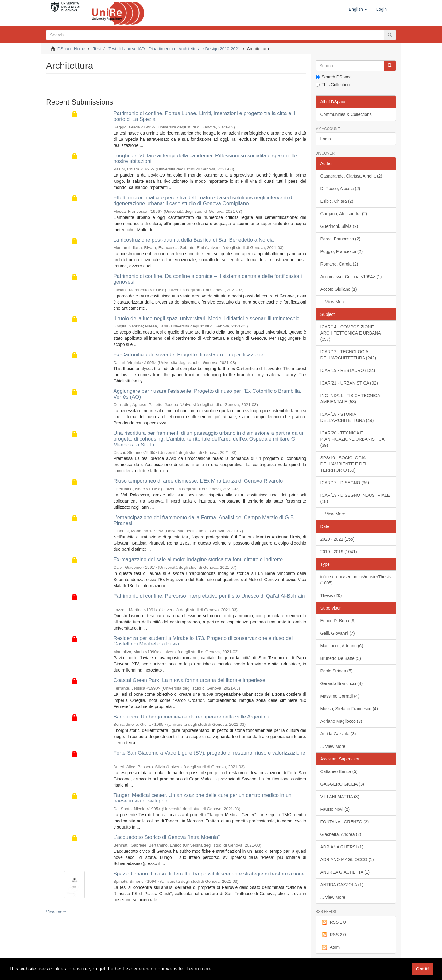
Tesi (97, 49)
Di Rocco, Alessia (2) (340, 189)
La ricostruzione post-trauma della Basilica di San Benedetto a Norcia (194, 240)
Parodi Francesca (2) (341, 239)
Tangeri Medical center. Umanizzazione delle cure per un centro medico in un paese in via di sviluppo (202, 798)
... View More (333, 302)
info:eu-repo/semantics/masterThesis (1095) (356, 580)
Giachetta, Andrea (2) (341, 834)
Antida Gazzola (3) (338, 734)
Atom (330, 947)
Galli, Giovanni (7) (338, 633)
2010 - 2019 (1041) (339, 552)
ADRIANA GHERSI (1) (342, 847)
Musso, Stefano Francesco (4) (349, 709)
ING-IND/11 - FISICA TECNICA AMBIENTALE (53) (350, 399)
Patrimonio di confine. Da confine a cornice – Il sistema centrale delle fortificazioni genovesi (207, 279)
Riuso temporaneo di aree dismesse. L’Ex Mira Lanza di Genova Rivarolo (198, 481)
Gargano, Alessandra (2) (344, 214)
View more (56, 912)
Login (326, 139)
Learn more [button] (199, 969)
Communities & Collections (346, 114)
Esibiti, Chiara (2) (337, 201)
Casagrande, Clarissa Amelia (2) (351, 176)
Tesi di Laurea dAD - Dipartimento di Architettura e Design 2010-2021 (174, 49)
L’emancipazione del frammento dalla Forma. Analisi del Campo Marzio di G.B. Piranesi (204, 520)
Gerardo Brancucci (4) (342, 683)
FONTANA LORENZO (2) (345, 822)
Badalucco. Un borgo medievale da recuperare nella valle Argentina (191, 717)
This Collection (333, 85)
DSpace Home (71, 49)
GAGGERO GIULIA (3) (342, 784)
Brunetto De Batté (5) (341, 658)
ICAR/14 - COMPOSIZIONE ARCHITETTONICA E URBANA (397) (351, 333)
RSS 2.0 (333, 935)
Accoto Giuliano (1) (339, 289)
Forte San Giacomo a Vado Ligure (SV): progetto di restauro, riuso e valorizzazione (209, 753)
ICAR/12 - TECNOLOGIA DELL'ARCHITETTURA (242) (348, 355)
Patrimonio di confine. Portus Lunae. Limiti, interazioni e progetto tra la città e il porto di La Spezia (204, 116)
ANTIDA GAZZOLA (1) (342, 885)
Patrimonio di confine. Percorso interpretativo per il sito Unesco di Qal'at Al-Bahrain (209, 596)
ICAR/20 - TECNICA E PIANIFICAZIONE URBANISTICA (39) (353, 439)
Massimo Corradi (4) (340, 696)
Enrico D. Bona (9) (338, 621)
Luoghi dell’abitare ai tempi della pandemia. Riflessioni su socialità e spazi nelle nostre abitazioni (205, 159)
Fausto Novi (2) (335, 809)
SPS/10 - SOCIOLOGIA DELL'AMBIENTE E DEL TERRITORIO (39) (344, 464)
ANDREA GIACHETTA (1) (345, 872)
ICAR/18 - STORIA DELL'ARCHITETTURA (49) (347, 417)
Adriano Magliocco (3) (341, 721)
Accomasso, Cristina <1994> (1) (351, 277)
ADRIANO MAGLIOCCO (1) (347, 859)
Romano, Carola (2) (339, 264)
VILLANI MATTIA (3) (340, 797)
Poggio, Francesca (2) (342, 251)
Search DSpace (334, 77)
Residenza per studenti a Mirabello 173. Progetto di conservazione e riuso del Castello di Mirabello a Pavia (203, 641)
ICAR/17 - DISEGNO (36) (345, 483)
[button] (358, 9)
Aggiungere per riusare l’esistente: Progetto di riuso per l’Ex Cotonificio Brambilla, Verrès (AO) (207, 394)
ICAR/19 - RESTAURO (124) (348, 370)
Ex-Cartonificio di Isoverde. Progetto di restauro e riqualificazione (188, 355)
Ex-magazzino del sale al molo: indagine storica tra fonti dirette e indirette (198, 559)
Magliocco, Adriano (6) (342, 646)
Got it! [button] (422, 969)
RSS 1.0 (333, 922)
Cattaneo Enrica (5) (339, 771)
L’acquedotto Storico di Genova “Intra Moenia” (167, 837)
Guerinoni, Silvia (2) (339, 226)
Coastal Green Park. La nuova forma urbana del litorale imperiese (189, 680)
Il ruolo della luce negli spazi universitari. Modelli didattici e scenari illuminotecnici (207, 318)
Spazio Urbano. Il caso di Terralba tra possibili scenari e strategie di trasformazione (209, 874)
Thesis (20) (331, 595)
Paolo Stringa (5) (337, 671)
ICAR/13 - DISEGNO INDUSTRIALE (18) (355, 498)
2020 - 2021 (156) (337, 539)
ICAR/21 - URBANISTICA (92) (349, 383)
